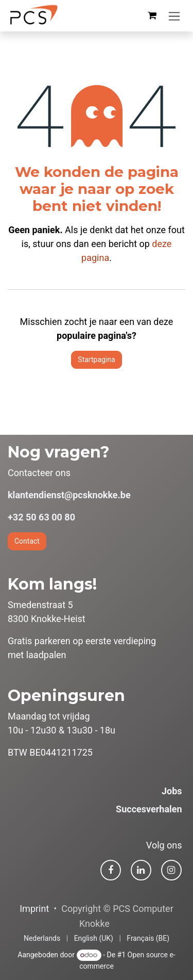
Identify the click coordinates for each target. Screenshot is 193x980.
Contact (27, 541)
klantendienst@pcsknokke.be (69, 495)
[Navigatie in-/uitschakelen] (174, 16)
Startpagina (96, 360)
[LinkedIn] (141, 870)
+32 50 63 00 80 (41, 517)
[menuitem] (42, 938)
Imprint (34, 909)
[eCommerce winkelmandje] (152, 15)
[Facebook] (111, 870)
